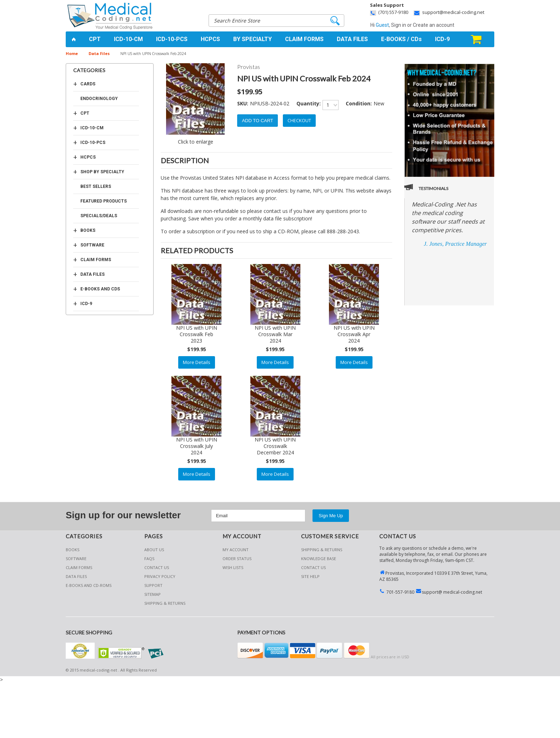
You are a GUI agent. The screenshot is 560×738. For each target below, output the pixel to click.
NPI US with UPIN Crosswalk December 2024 (275, 446)
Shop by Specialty (102, 172)
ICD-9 (442, 39)
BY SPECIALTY (252, 39)
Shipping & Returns (322, 550)
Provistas (249, 67)
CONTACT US (313, 567)
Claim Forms (96, 260)
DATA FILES (352, 39)
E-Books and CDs (100, 289)
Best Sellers (96, 186)
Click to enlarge (196, 142)
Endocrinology (99, 99)
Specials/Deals (99, 216)
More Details (197, 362)
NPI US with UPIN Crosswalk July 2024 (197, 446)
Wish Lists (233, 567)
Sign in (399, 25)
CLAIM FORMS (304, 39)
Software (92, 245)
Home (72, 53)
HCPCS (210, 39)
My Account (236, 550)
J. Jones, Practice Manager (455, 244)
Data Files (99, 53)
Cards (88, 84)
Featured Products (104, 201)
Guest (382, 25)
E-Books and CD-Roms (89, 585)
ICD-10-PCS (172, 39)
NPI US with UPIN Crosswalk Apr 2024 (354, 334)
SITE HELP (310, 576)
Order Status (237, 559)
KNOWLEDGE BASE (319, 559)
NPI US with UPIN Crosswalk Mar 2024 (275, 334)
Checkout (299, 120)
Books (88, 230)
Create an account (434, 25)
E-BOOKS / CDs (401, 39)
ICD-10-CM (128, 39)
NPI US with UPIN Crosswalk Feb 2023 (197, 334)
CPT (95, 39)
